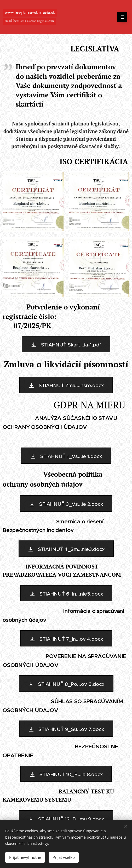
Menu (121, 17)
